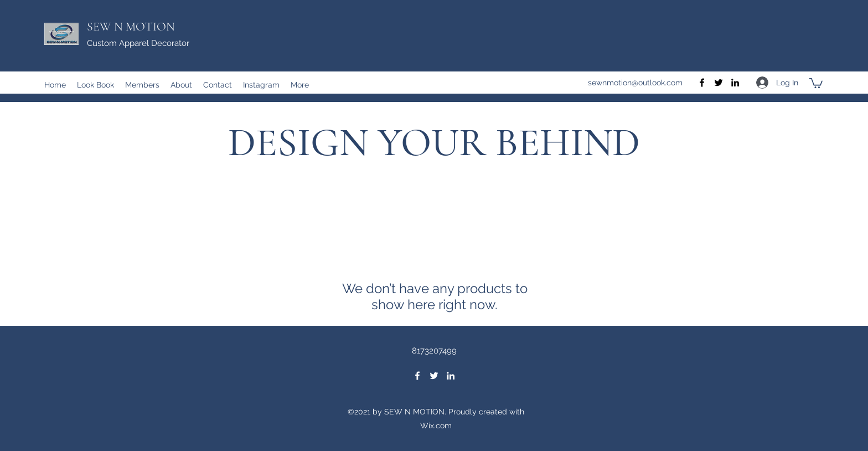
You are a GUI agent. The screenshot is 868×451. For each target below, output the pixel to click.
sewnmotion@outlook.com (635, 83)
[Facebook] (702, 83)
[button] (816, 83)
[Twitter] (719, 83)
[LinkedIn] (735, 83)
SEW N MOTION (131, 27)
